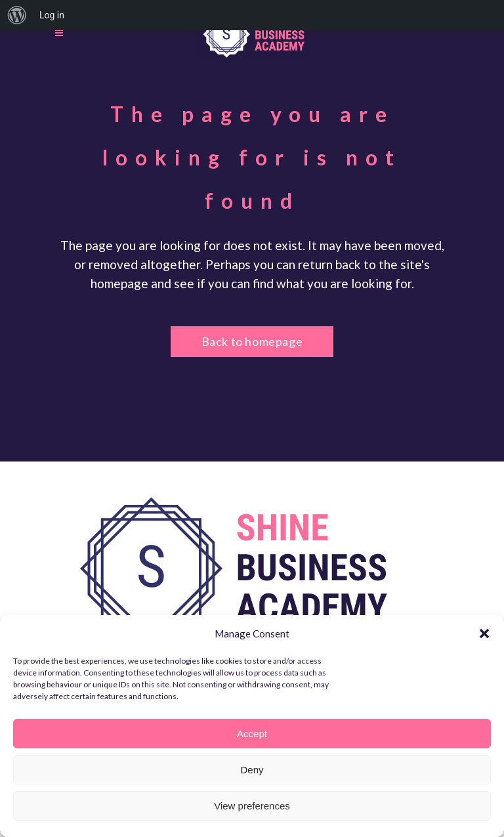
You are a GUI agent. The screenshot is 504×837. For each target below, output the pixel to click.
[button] (484, 633)
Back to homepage (252, 341)
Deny (252, 770)
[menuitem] (17, 15)
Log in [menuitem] (52, 15)
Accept (252, 734)
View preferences (252, 806)
